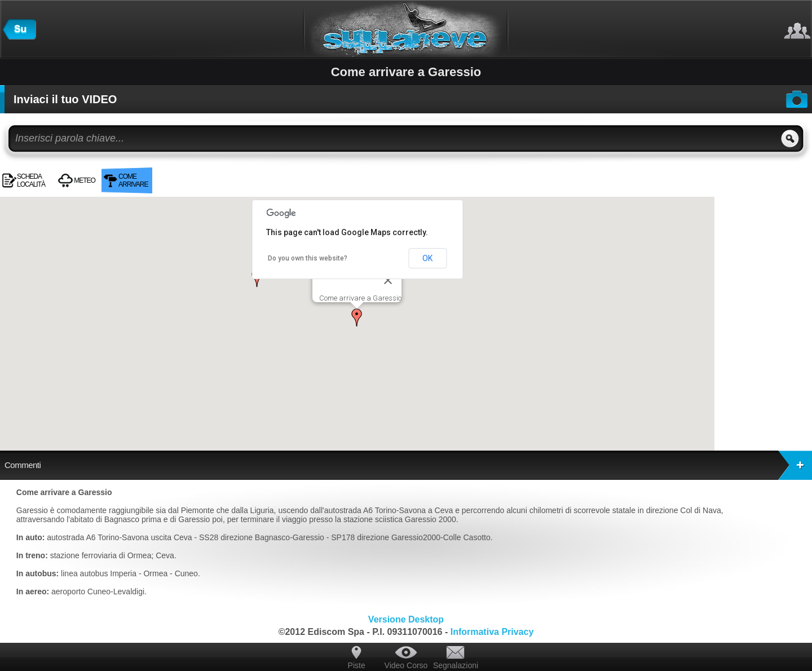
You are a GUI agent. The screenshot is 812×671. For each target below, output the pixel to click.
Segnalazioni (456, 665)
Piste (357, 665)
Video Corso (406, 665)
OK (427, 258)
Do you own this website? (308, 258)
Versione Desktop (406, 619)
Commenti (408, 465)
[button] (357, 317)
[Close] (388, 280)
